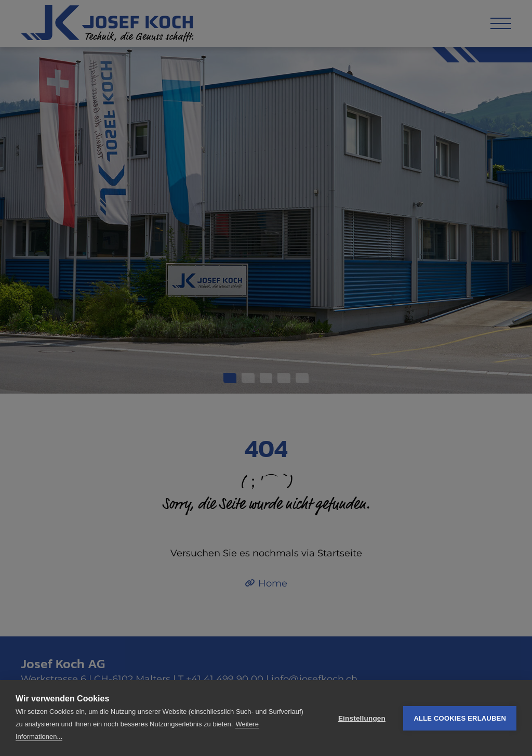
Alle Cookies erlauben (460, 718)
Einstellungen (362, 718)
